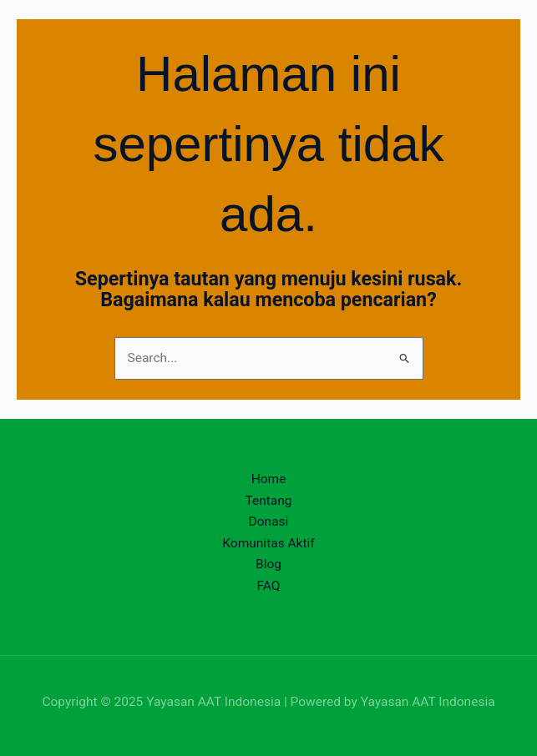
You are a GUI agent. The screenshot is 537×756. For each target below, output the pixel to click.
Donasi (269, 522)
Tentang (268, 501)
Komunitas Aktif (268, 543)
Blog (268, 564)
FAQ (269, 586)
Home (269, 479)
